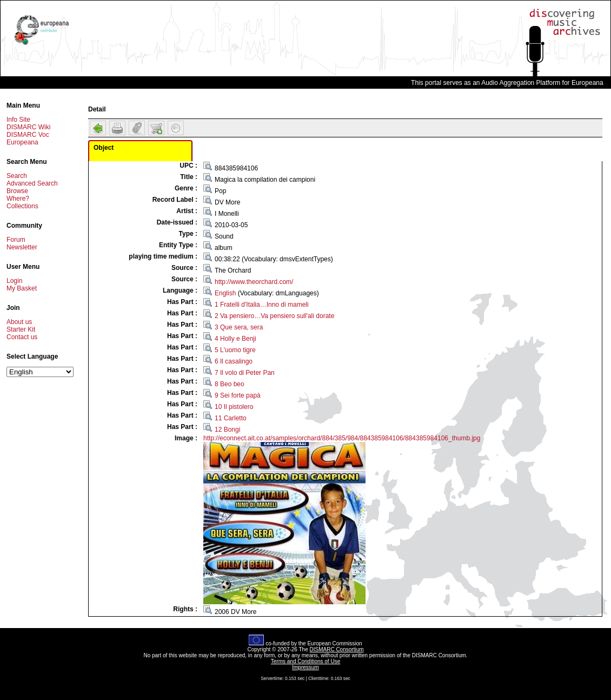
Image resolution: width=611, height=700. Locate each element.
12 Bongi (227, 430)
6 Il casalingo (234, 361)
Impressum (305, 667)
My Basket (22, 288)
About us (19, 322)
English (225, 293)
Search (17, 176)
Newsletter (22, 247)
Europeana (22, 142)
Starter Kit (21, 329)
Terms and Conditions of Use (305, 661)
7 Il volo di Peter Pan (245, 373)
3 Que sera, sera (239, 327)
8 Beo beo (230, 384)
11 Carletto (231, 418)
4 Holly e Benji (235, 339)
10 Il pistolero (234, 407)
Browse (17, 191)
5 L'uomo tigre (235, 350)
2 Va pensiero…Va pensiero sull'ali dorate (274, 316)
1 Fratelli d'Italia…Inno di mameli (262, 305)
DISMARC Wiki (28, 127)
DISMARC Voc (28, 135)
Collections (22, 206)
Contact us (22, 337)
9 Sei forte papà (238, 395)
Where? (18, 199)
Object (104, 148)
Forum (16, 240)
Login (14, 281)
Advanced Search (32, 183)
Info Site (18, 120)
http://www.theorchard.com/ (254, 282)
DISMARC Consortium (337, 649)
